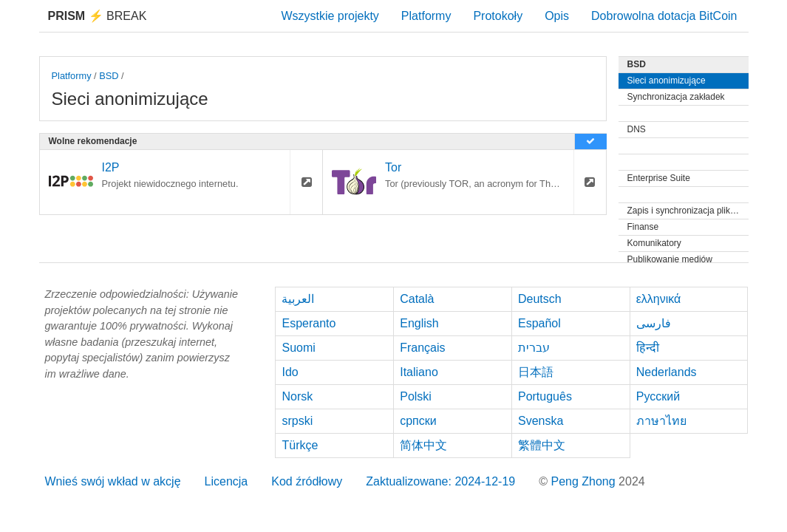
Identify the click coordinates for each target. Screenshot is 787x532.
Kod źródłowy (307, 481)
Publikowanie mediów (670, 259)
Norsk (297, 396)
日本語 (536, 372)
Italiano (419, 372)
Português (545, 396)
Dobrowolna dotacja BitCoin (664, 16)
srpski (297, 421)
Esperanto (309, 323)
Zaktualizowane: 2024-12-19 (440, 481)
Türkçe (300, 445)
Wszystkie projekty (330, 16)
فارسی (654, 323)
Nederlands (667, 372)
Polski (416, 396)
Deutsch (540, 299)
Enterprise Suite (659, 178)
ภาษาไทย (661, 421)
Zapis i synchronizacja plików (685, 211)
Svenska (541, 421)
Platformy (426, 16)
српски (418, 421)
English (419, 323)
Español (539, 323)
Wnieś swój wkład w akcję (113, 481)
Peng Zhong (585, 481)
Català (417, 299)
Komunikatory (654, 243)
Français (422, 348)
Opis (557, 16)
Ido (290, 372)
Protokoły (498, 16)
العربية (298, 299)
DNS (637, 129)
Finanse (643, 227)
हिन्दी (648, 348)
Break (98, 16)
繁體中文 (542, 445)
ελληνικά (659, 299)
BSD (109, 76)
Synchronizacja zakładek (676, 97)
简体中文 (423, 445)
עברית (534, 348)
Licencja (226, 481)
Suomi (298, 348)
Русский (658, 396)
